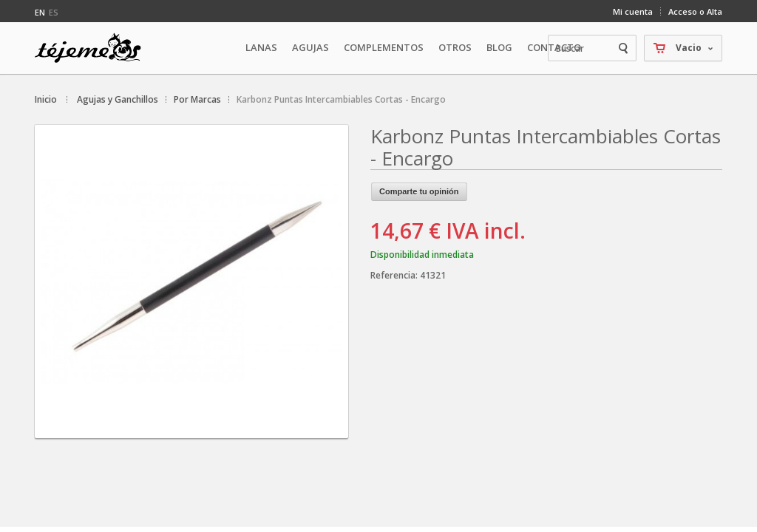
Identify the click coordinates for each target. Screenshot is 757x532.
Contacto (554, 47)
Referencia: (395, 275)
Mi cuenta (633, 11)
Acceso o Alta (695, 11)
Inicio (46, 99)
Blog (499, 47)
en (40, 12)
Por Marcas (197, 99)
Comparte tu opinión (419, 191)
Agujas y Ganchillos (118, 99)
